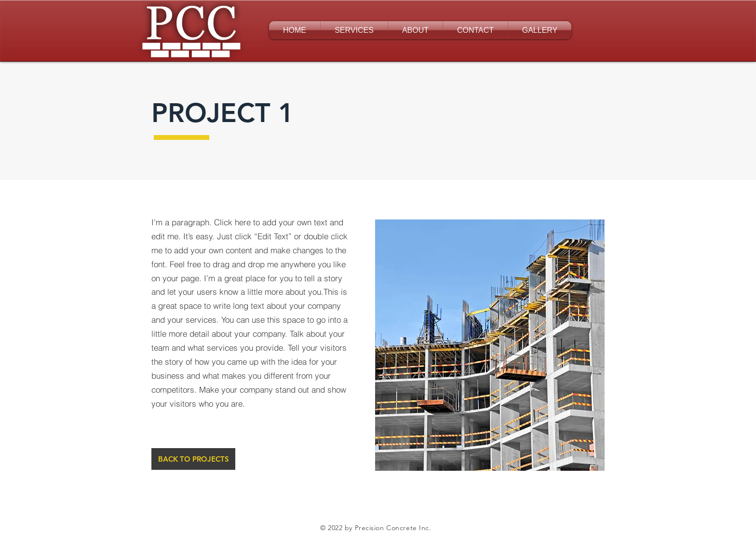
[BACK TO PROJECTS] (193, 459)
